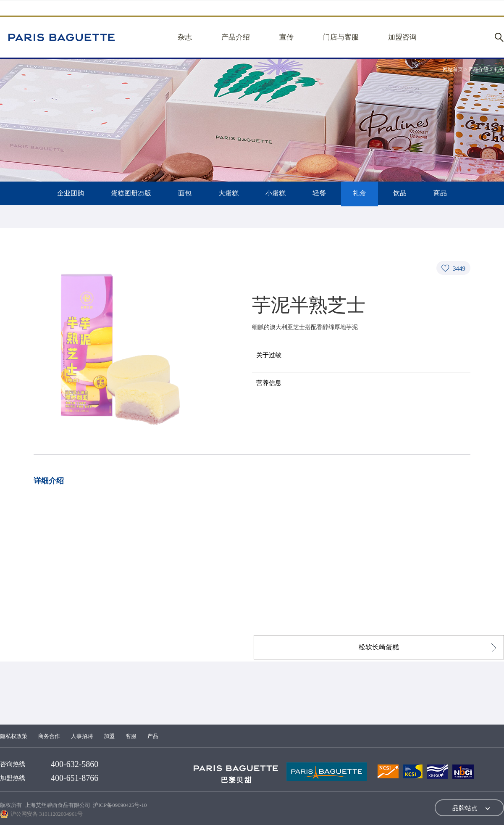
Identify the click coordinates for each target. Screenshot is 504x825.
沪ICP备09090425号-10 (120, 805)
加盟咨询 (402, 37)
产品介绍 (236, 37)
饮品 (400, 193)
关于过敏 (269, 355)
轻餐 (319, 193)
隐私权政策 (14, 736)
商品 (440, 193)
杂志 (185, 37)
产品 (153, 736)
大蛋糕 (228, 193)
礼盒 (360, 193)
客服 (131, 736)
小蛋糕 (276, 193)
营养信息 (269, 383)
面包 (185, 193)
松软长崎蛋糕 (379, 647)
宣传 (286, 37)
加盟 (109, 736)
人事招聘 (82, 736)
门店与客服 (341, 37)
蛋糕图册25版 (131, 193)
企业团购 (71, 193)
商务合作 (49, 736)
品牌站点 (465, 808)
